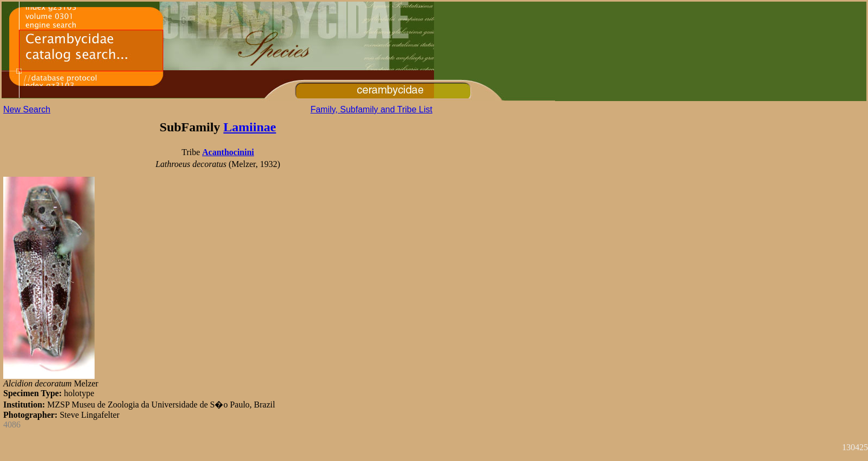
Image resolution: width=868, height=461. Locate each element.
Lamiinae (249, 127)
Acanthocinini (228, 152)
